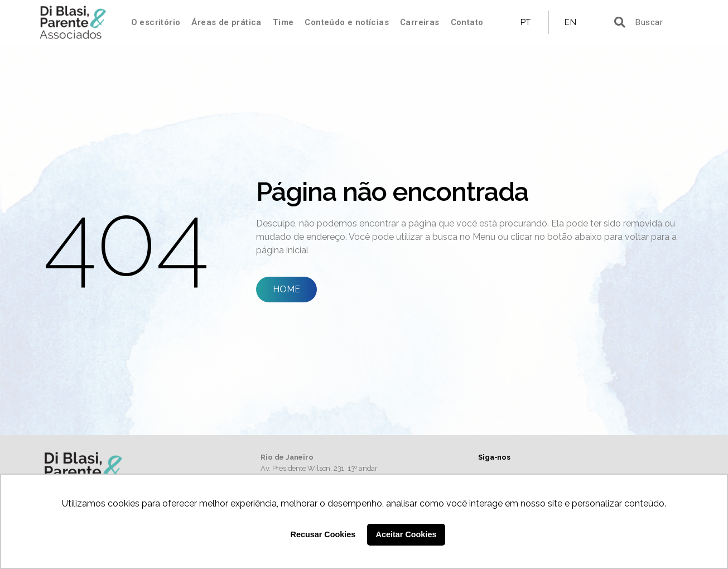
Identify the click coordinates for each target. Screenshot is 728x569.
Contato (467, 22)
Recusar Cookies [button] (323, 534)
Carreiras (420, 22)
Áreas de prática (226, 22)
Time (283, 22)
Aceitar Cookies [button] (406, 534)
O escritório (156, 22)
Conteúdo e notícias (347, 22)
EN (570, 22)
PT (526, 22)
